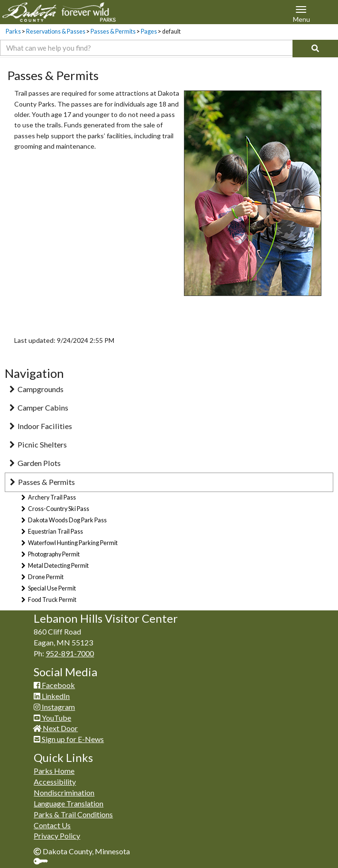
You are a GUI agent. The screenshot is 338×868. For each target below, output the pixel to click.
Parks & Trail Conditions (73, 814)
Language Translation (69, 803)
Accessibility (55, 782)
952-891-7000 (70, 653)
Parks (13, 31)
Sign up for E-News (69, 739)
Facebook (54, 685)
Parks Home (54, 771)
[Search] (315, 49)
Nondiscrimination (64, 792)
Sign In (44, 862)
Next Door (56, 728)
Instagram (54, 707)
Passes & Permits (113, 31)
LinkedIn (52, 696)
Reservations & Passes (56, 31)
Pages (149, 31)
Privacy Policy (57, 836)
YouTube (52, 718)
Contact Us (52, 825)
